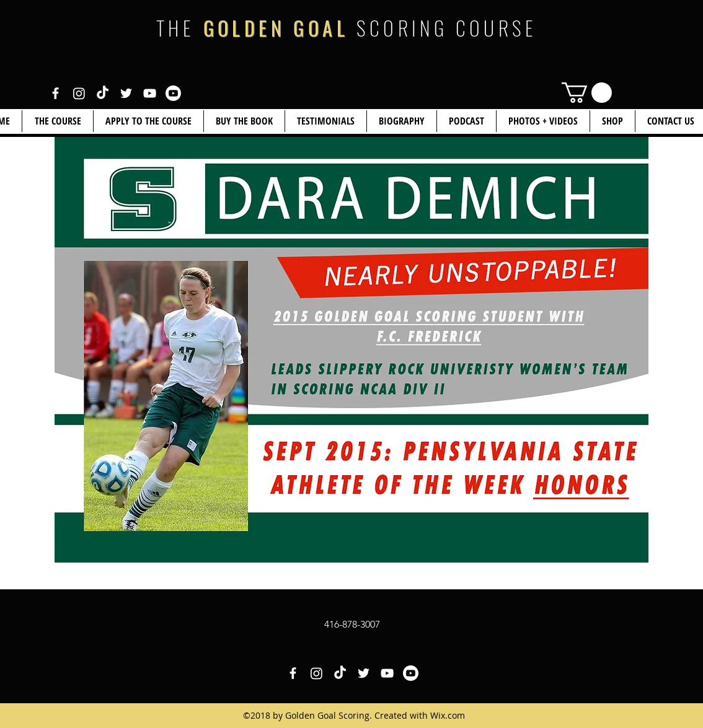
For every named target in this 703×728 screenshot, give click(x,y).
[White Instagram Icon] (79, 93)
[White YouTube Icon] (150, 93)
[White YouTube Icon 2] (173, 93)
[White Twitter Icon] (126, 93)
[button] (612, 121)
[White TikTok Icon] (103, 93)
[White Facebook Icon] (55, 93)
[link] (587, 93)
